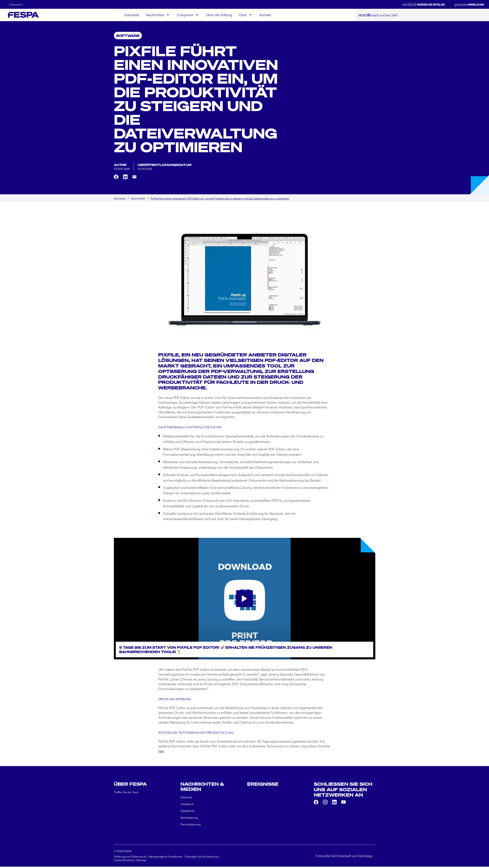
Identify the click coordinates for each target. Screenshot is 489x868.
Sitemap (141, 862)
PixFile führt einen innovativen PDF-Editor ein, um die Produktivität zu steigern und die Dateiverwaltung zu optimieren (220, 198)
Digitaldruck (188, 812)
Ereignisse (186, 15)
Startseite (133, 15)
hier (161, 751)
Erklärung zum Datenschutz (130, 858)
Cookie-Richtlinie (124, 862)
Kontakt (266, 15)
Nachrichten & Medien (203, 787)
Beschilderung (189, 819)
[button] (16, 4)
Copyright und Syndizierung (201, 858)
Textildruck (187, 805)
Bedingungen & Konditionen (166, 858)
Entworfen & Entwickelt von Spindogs (344, 857)
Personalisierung (191, 826)
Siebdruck (186, 798)
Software (128, 36)
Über (244, 15)
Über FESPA (131, 784)
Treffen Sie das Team (126, 793)
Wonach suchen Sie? (383, 15)
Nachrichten (156, 15)
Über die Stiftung (220, 15)
